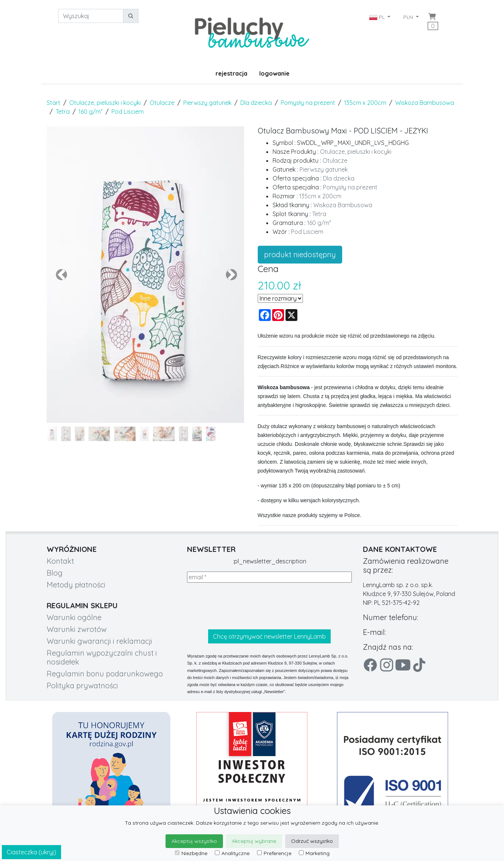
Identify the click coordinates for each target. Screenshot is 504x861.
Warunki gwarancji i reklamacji (99, 641)
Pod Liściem (128, 112)
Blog (55, 573)
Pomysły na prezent (308, 103)
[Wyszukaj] (91, 16)
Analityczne (232, 853)
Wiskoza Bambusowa (425, 103)
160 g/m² (91, 112)
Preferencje (274, 853)
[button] (62, 275)
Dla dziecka (256, 103)
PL (378, 17)
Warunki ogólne (74, 617)
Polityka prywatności (82, 686)
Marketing (314, 853)
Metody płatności (76, 585)
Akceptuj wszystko (194, 841)
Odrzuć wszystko (312, 841)
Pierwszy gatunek (207, 103)
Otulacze (162, 103)
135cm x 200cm (365, 103)
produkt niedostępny (300, 254)
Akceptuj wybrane (254, 841)
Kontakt (60, 561)
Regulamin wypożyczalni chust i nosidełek (102, 657)
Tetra (63, 112)
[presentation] (243, 606)
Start (54, 103)
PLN (409, 17)
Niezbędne (191, 853)
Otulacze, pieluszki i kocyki (105, 103)
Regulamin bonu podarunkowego (105, 674)
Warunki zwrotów (77, 629)
